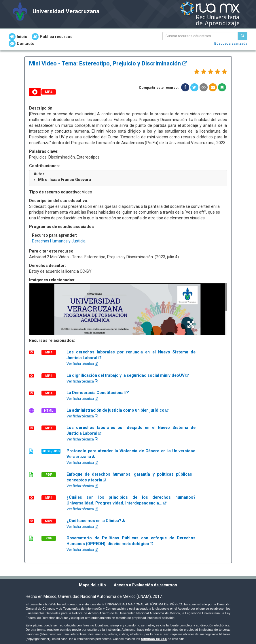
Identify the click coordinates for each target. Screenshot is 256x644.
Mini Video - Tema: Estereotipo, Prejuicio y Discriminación (108, 63)
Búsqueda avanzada (231, 44)
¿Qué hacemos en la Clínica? (96, 521)
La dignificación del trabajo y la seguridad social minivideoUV (128, 375)
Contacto (22, 44)
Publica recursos (52, 37)
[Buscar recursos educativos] (242, 36)
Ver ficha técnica (82, 364)
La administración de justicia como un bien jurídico (117, 410)
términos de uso (154, 639)
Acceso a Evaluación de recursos (145, 585)
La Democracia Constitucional (98, 393)
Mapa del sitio (92, 585)
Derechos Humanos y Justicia (59, 241)
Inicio (18, 37)
